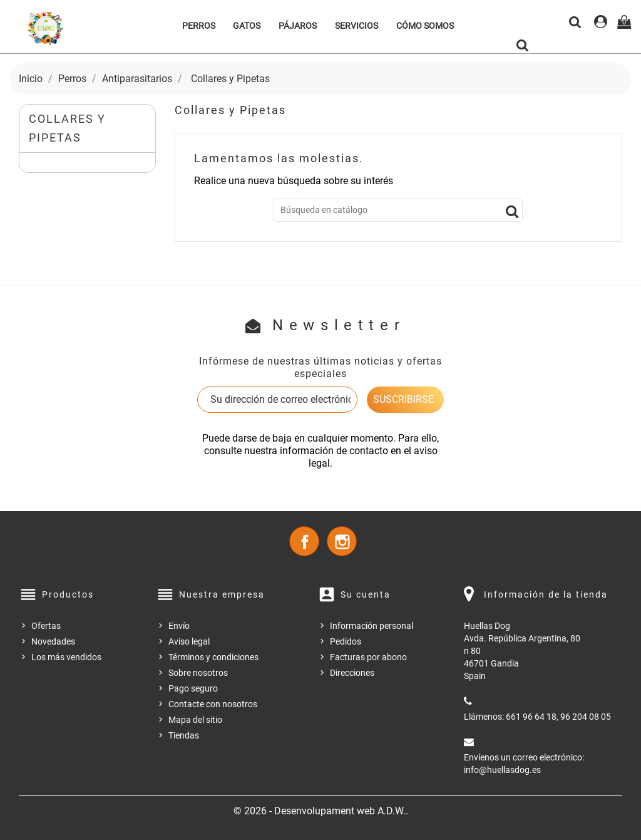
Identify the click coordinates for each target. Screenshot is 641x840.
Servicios (356, 26)
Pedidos (346, 641)
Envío (179, 626)
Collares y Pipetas (67, 128)
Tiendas (184, 735)
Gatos (247, 26)
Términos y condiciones (213, 657)
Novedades (53, 641)
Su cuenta (366, 594)
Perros (199, 26)
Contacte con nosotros (213, 704)
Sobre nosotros (198, 673)
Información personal (372, 626)
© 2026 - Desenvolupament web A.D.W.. (321, 811)
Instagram (342, 541)
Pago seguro (193, 688)
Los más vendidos (66, 657)
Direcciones (352, 673)
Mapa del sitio (195, 720)
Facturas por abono (368, 657)
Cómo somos (425, 26)
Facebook (304, 541)
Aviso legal (189, 641)
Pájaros (298, 26)
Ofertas (46, 626)
